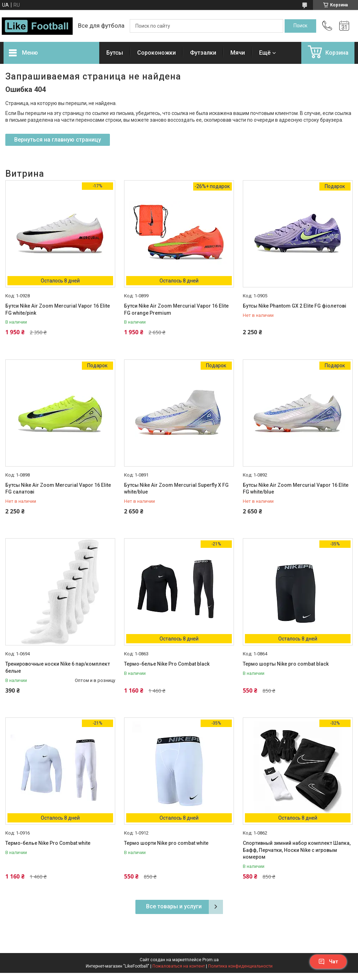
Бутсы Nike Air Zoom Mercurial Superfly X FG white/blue (176, 489)
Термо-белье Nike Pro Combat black (167, 664)
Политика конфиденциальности (240, 966)
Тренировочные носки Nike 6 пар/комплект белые (58, 667)
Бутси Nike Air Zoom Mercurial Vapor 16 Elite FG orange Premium (176, 309)
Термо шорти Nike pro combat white (166, 843)
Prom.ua (211, 960)
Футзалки (203, 53)
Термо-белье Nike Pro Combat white (48, 843)
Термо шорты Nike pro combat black (286, 664)
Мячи (238, 53)
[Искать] (300, 26)
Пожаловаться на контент (179, 966)
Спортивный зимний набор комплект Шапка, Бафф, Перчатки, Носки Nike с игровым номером (297, 850)
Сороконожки (156, 53)
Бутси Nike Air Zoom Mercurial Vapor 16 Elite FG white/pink (58, 309)
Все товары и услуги (174, 906)
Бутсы (115, 53)
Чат (328, 962)
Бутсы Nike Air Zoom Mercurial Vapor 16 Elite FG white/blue (296, 489)
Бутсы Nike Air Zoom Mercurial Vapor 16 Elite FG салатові (58, 489)
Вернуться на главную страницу (58, 140)
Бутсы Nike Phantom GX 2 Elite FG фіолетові (295, 306)
